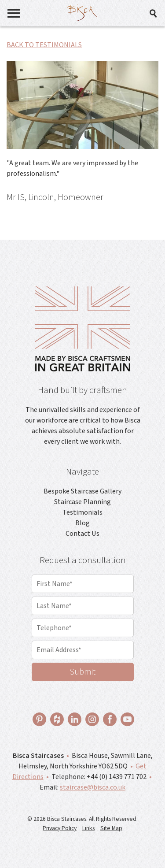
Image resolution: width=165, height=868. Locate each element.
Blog (82, 523)
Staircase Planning (82, 502)
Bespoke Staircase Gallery (82, 491)
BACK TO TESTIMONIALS (44, 45)
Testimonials (82, 512)
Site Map (111, 828)
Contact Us (82, 534)
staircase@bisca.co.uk (93, 787)
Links (88, 828)
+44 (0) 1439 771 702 (117, 777)
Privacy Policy (60, 828)
